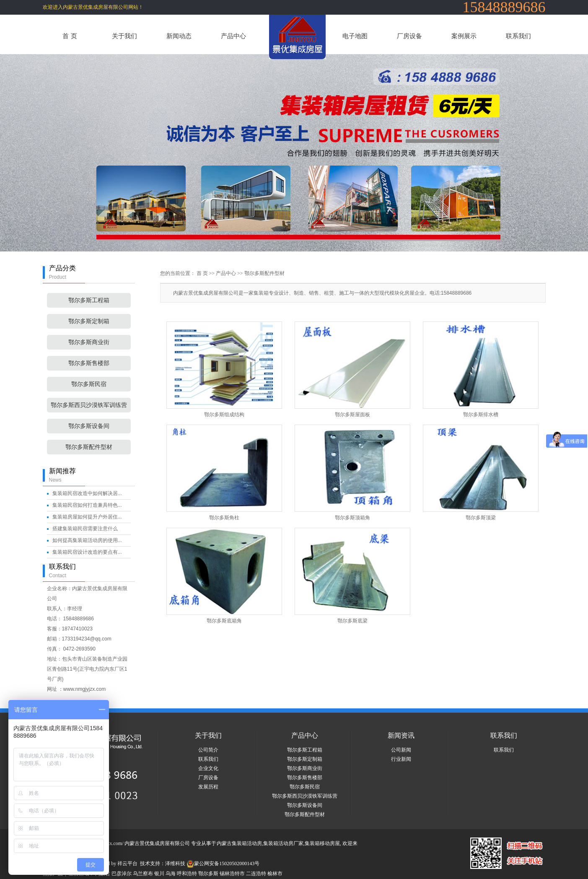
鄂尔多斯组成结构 (224, 415)
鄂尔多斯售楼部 (89, 363)
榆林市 (275, 874)
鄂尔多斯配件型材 (89, 447)
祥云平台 (127, 863)
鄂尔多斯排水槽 (481, 415)
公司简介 (208, 750)
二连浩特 (256, 874)
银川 (159, 874)
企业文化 (208, 768)
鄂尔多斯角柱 (224, 518)
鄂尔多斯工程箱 (89, 300)
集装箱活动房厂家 (283, 843)
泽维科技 (175, 863)
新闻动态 (179, 36)
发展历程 (208, 787)
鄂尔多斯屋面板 (352, 415)
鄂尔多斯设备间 (89, 426)
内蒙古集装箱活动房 (239, 843)
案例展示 (464, 36)
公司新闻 (401, 750)
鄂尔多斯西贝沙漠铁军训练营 (89, 405)
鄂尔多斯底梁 (352, 621)
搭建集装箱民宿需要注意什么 (85, 529)
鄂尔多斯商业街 (89, 342)
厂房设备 (409, 36)
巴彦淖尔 (122, 874)
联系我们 (518, 36)
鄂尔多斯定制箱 (89, 321)
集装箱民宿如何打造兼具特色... (87, 505)
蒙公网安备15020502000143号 (223, 863)
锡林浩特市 (232, 874)
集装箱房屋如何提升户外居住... (87, 517)
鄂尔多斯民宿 (89, 384)
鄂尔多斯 (208, 874)
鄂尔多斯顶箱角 (352, 518)
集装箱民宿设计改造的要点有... (87, 552)
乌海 (171, 874)
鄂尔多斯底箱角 (224, 621)
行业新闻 (401, 759)
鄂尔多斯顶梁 (481, 518)
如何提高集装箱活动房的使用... (87, 540)
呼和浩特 (187, 874)
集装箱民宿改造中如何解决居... (87, 493)
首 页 (70, 36)
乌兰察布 (143, 874)
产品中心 (233, 36)
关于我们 (124, 36)
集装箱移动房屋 (322, 843)
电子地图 (355, 36)
